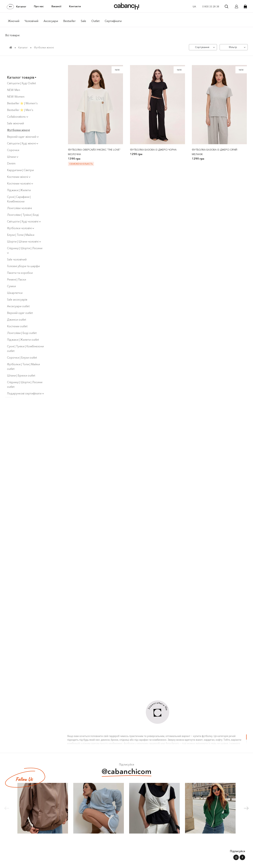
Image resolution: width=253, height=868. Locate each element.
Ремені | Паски (17, 266)
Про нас (39, 6)
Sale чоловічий (17, 246)
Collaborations (18, 103)
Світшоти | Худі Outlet (21, 70)
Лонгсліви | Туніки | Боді (23, 202)
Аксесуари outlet (18, 293)
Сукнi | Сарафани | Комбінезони (19, 186)
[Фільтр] (234, 47)
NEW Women (16, 83)
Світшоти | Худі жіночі (23, 130)
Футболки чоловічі (21, 215)
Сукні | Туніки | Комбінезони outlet (25, 335)
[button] (246, 808)
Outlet (95, 21)
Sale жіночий (15, 110)
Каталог (17, 7)
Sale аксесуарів (17, 286)
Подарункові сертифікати (25, 380)
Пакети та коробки (20, 260)
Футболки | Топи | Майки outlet (23, 353)
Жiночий (14, 21)
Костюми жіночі (19, 164)
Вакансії (56, 6)
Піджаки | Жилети (19, 177)
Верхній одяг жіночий (23, 123)
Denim (11, 150)
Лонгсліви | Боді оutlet (22, 320)
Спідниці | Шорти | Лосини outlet (25, 371)
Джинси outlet (17, 306)
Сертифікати (113, 21)
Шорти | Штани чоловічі (24, 228)
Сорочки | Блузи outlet (22, 344)
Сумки (11, 273)
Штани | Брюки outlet (21, 362)
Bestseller (69, 21)
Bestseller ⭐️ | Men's (20, 97)
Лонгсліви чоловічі (19, 195)
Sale (83, 21)
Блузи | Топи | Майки (21, 222)
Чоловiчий (31, 21)
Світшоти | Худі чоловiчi (24, 208)
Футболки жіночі (18, 117)
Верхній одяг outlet (20, 300)
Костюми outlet (17, 313)
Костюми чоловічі (20, 170)
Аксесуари (51, 21)
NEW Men (14, 77)
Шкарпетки (15, 280)
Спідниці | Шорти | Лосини (25, 237)
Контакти (75, 6)
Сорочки (13, 137)
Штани (13, 143)
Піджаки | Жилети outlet (23, 326)
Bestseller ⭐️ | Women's (22, 90)
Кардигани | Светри (20, 157)
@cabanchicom (127, 772)
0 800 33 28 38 (211, 7)
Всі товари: (13, 35)
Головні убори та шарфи (23, 253)
